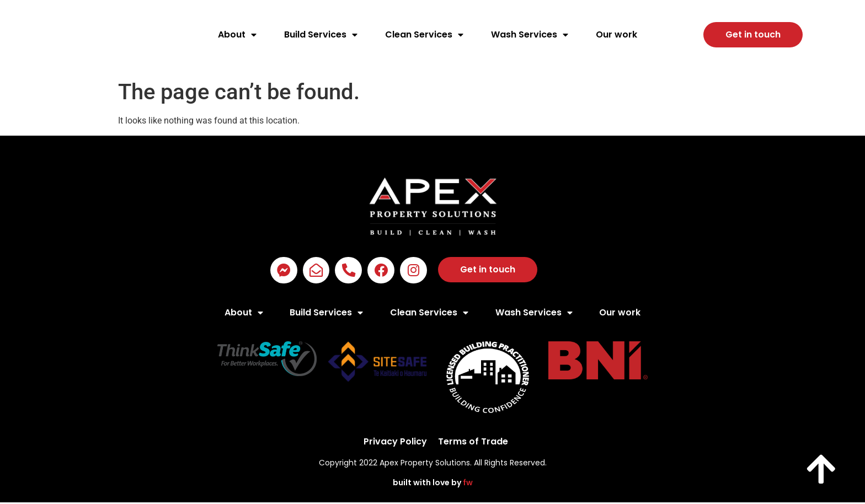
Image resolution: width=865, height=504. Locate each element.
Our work (616, 34)
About (237, 35)
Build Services (321, 35)
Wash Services (530, 35)
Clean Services (424, 35)
